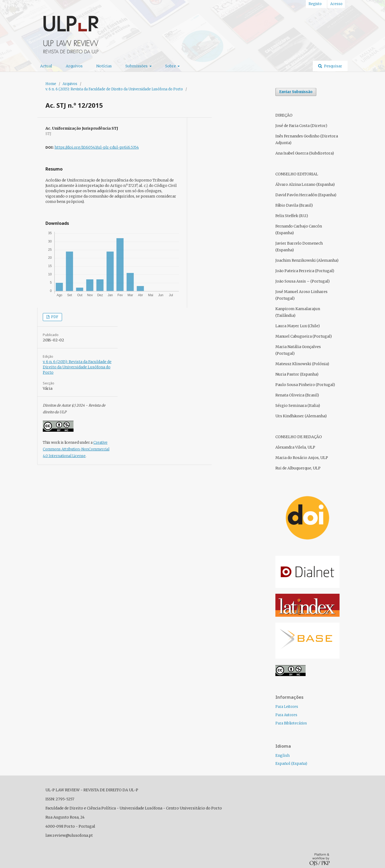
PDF (54, 317)
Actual (46, 66)
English (282, 755)
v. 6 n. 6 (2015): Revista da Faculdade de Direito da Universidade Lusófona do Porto (114, 89)
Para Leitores (287, 707)
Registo (315, 4)
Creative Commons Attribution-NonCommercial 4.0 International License (76, 449)
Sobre (171, 66)
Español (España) (291, 763)
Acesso (336, 4)
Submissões (137, 66)
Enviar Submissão (296, 92)
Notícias (104, 66)
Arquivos (74, 66)
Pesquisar (333, 66)
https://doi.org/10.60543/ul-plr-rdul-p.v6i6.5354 (97, 147)
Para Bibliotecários (291, 723)
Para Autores (286, 715)
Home (51, 84)
